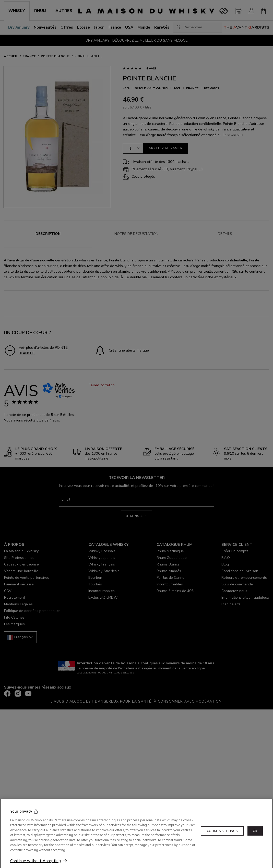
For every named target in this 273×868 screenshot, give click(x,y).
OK (255, 841)
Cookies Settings (222, 841)
